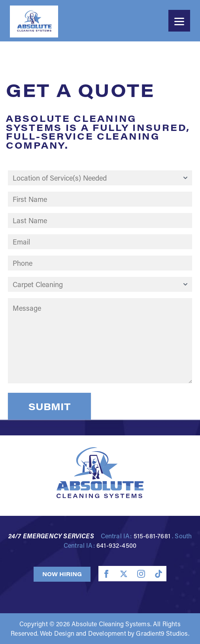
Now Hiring (62, 574)
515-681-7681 (152, 536)
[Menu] (179, 21)
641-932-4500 (116, 545)
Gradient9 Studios (162, 633)
